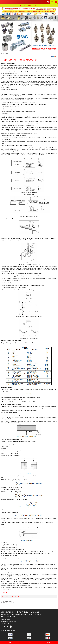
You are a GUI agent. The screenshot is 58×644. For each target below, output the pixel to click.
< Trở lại (5, 592)
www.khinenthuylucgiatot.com (13, 624)
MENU (4, 2)
